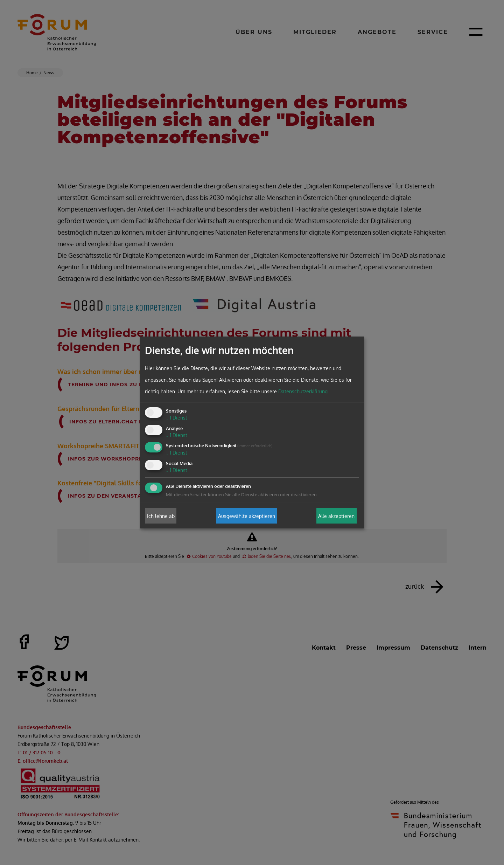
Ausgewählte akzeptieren (247, 516)
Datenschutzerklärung (303, 391)
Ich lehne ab (161, 516)
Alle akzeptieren (336, 516)
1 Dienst (177, 418)
